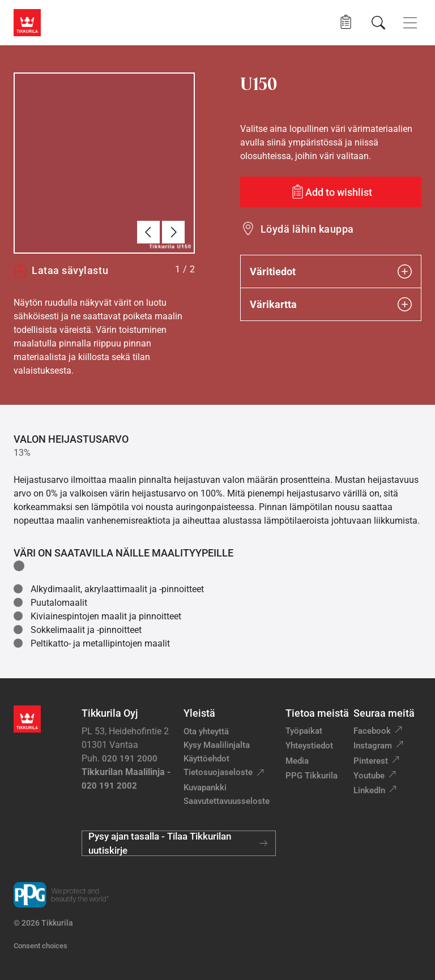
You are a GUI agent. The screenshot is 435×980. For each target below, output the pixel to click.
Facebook (372, 731)
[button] (346, 22)
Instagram (373, 746)
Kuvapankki (205, 788)
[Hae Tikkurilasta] (378, 23)
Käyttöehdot (206, 759)
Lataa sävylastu (61, 271)
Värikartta (331, 304)
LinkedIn (369, 790)
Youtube (369, 776)
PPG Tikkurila (312, 776)
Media (297, 761)
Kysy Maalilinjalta (217, 745)
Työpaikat (304, 731)
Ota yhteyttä (206, 731)
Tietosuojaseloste (218, 772)
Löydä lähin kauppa (307, 229)
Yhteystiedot (309, 746)
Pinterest (371, 761)
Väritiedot (331, 271)
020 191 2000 (130, 759)
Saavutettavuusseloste (227, 801)
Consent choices (40, 946)
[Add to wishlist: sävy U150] (331, 192)
